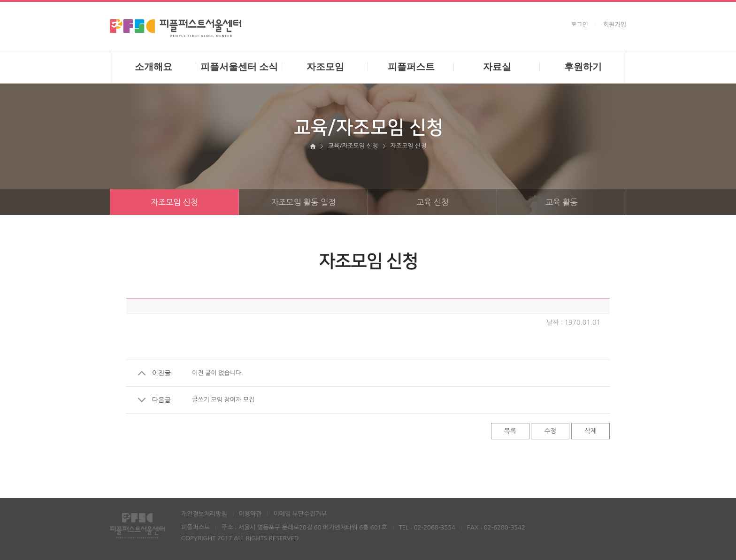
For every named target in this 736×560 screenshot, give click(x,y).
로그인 (579, 25)
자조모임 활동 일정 (320, 202)
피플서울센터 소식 (239, 67)
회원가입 (615, 25)
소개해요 (153, 67)
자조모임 (325, 67)
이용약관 (250, 514)
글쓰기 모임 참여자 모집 (223, 400)
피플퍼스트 (411, 67)
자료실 (497, 67)
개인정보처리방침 (204, 514)
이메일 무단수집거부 (300, 514)
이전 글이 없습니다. (218, 373)
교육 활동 (586, 202)
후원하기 (583, 67)
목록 (510, 431)
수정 (550, 431)
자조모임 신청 (174, 202)
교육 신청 (457, 202)
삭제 (590, 431)
